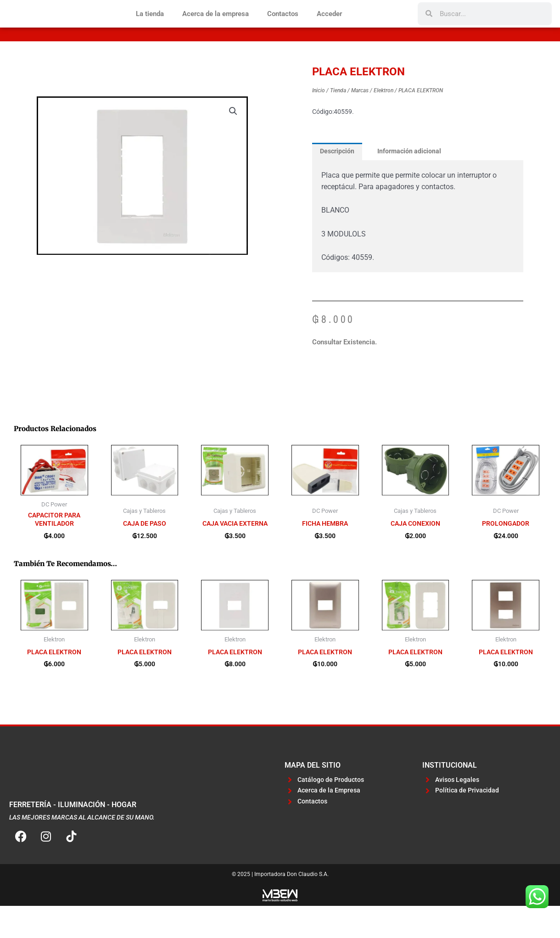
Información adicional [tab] (414, 182)
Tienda (338, 121)
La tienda (150, 29)
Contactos (283, 29)
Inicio (319, 121)
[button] (233, 141)
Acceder (329, 29)
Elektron (384, 121)
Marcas (360, 121)
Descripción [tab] (339, 182)
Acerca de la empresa (216, 29)
